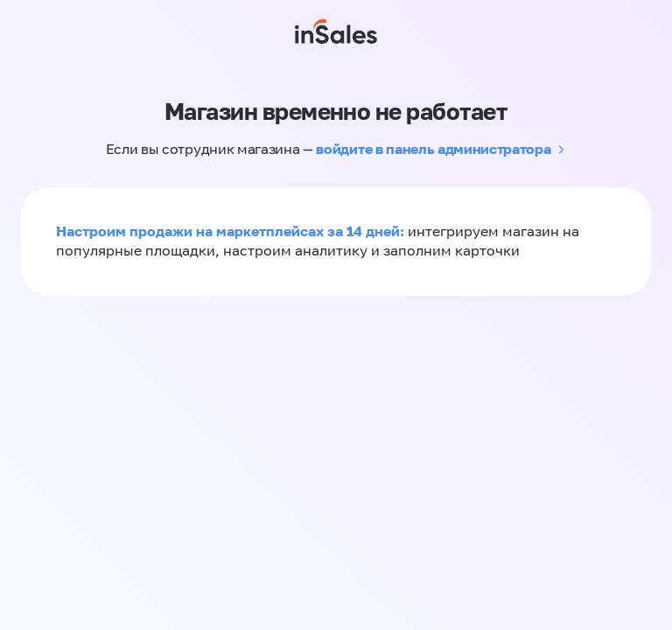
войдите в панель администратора (433, 149)
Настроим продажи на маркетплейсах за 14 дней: (232, 231)
